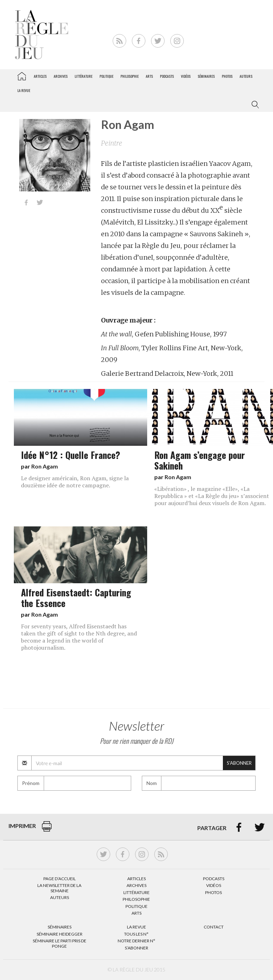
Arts (149, 76)
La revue (24, 90)
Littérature (84, 76)
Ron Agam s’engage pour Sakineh (200, 460)
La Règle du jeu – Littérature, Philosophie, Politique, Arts (22, 75)
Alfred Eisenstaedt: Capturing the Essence (76, 597)
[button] (254, 105)
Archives (61, 76)
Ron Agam (45, 466)
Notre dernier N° (136, 941)
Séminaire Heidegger (60, 934)
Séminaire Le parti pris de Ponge (60, 943)
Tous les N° (136, 934)
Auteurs (246, 76)
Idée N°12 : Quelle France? (71, 455)
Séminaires (206, 76)
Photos (227, 76)
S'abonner (239, 763)
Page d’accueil (60, 879)
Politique (106, 76)
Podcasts (167, 76)
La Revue (136, 927)
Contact (214, 927)
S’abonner (136, 948)
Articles (40, 76)
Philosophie (130, 76)
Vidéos (186, 76)
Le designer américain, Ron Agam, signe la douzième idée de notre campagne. (75, 482)
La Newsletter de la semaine (59, 888)
